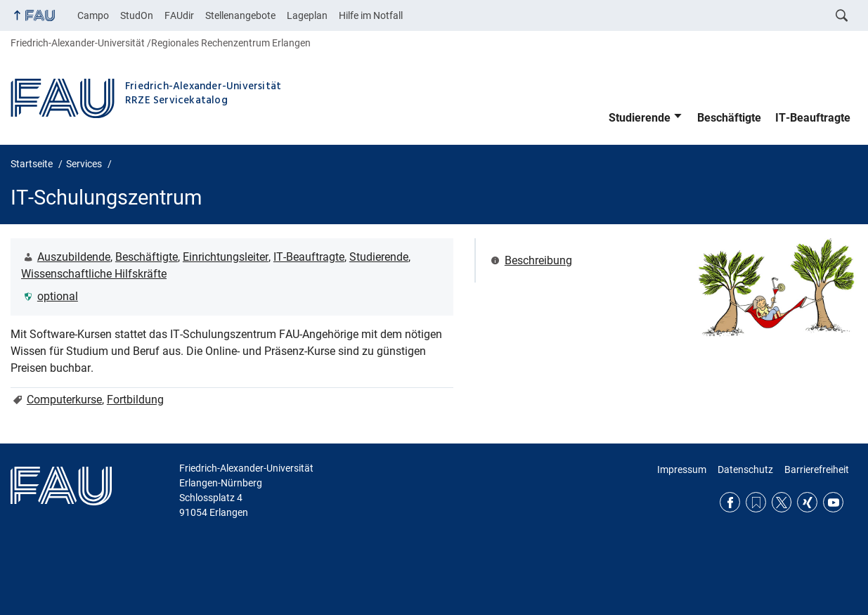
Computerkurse (64, 400)
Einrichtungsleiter (226, 257)
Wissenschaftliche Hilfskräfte (94, 274)
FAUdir (179, 15)
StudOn (137, 15)
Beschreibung (538, 260)
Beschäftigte (729, 118)
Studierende (640, 118)
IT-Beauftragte (813, 118)
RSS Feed (756, 502)
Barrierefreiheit (817, 470)
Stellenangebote (240, 15)
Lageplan (307, 15)
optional (58, 296)
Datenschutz (745, 470)
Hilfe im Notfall (371, 15)
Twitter (782, 502)
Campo (93, 15)
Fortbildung (135, 400)
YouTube (833, 502)
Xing (807, 502)
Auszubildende (74, 257)
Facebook (730, 502)
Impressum (682, 470)
